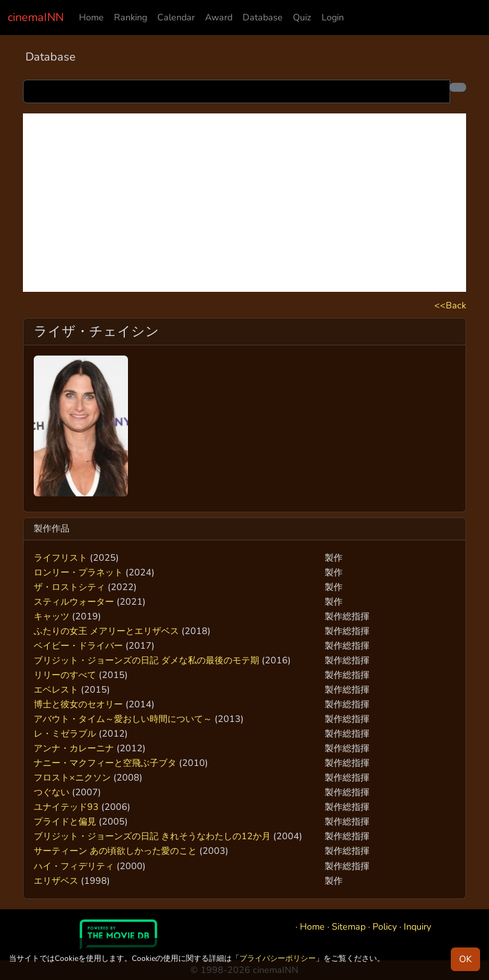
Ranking (131, 17)
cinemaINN (36, 17)
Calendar (176, 17)
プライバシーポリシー (278, 958)
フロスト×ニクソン (72, 777)
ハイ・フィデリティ (74, 866)
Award (219, 17)
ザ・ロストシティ (69, 587)
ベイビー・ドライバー (78, 645)
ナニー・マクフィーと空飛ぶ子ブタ (105, 763)
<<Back (450, 305)
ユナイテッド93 (66, 807)
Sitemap (349, 926)
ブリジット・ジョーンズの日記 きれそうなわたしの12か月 (152, 836)
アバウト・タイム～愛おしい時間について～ (123, 719)
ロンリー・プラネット (78, 572)
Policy (385, 926)
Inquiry (417, 926)
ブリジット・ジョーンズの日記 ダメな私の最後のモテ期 (146, 660)
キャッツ (52, 616)
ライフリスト (60, 558)
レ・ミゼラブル (65, 733)
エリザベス (56, 881)
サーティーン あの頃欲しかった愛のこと (115, 851)
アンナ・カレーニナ (74, 748)
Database (263, 17)
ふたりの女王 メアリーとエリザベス (106, 631)
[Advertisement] (244, 203)
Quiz (302, 17)
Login (333, 17)
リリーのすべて (65, 675)
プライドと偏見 (65, 821)
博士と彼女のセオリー (78, 704)
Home (91, 17)
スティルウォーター (74, 602)
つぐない (52, 792)
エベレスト (56, 689)
